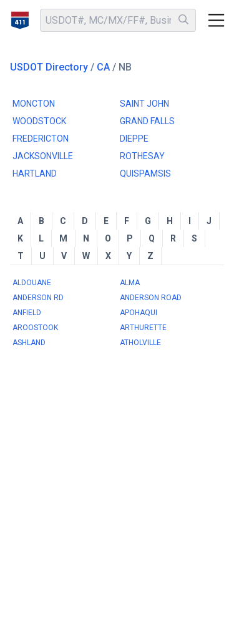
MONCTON (34, 104)
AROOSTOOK (35, 328)
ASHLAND (29, 343)
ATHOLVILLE (140, 343)
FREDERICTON (41, 139)
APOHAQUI (139, 313)
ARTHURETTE (143, 328)
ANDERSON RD (38, 298)
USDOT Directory (49, 67)
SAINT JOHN (144, 104)
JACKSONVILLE (43, 156)
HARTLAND (35, 173)
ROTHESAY (142, 156)
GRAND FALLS (147, 121)
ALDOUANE (32, 283)
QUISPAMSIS (145, 173)
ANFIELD (27, 313)
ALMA (130, 283)
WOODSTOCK (39, 121)
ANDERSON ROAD (151, 298)
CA (103, 67)
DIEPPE (134, 139)
